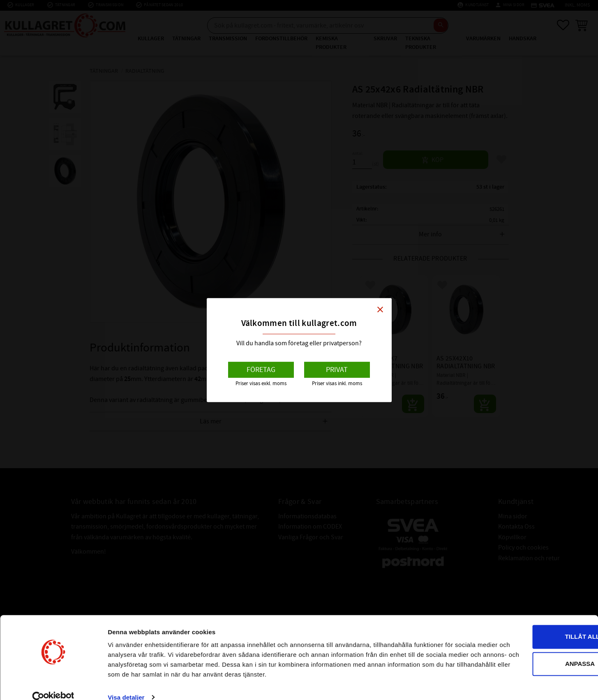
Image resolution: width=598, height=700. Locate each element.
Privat (337, 370)
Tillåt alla (529, 613)
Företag (261, 370)
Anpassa (530, 640)
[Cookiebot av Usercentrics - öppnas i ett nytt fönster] (53, 684)
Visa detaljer (126, 684)
